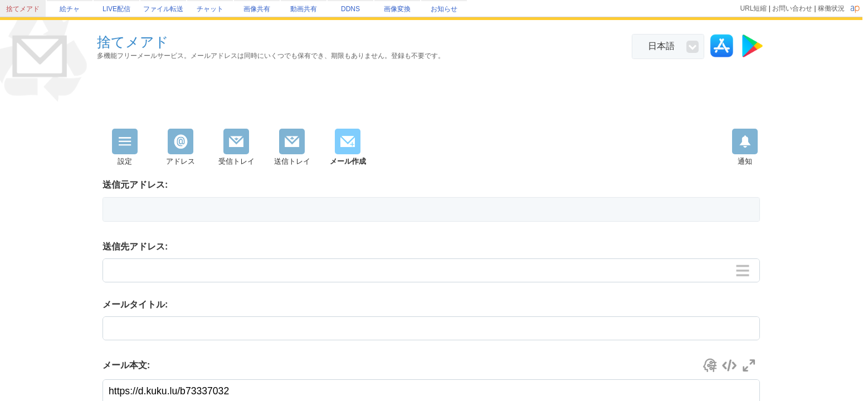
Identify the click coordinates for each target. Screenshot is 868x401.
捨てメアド (23, 9)
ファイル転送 (163, 9)
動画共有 (304, 9)
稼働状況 (831, 8)
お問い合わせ (792, 8)
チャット (210, 9)
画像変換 (397, 9)
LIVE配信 (116, 9)
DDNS (350, 9)
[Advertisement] (431, 98)
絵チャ (70, 9)
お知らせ (444, 9)
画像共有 (257, 9)
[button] (431, 209)
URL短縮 (753, 8)
